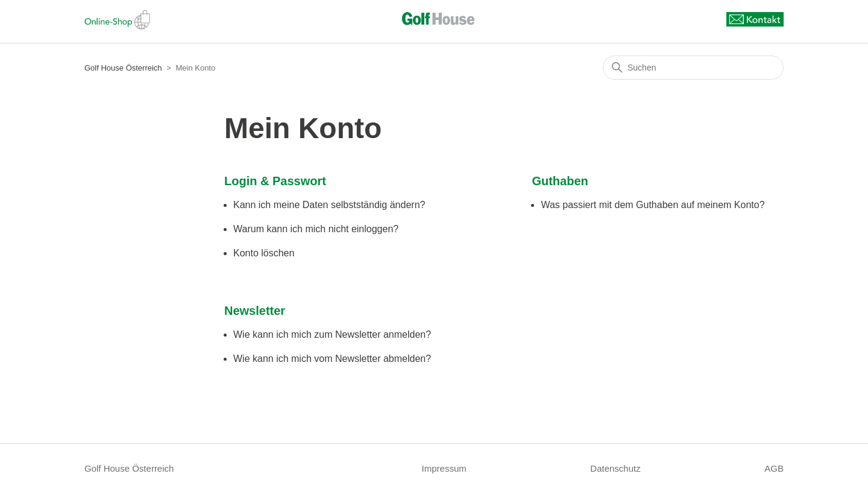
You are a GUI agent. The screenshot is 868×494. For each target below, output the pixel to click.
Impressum (444, 468)
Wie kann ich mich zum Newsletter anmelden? (332, 334)
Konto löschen (264, 253)
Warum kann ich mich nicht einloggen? (316, 229)
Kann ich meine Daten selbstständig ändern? (329, 205)
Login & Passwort (275, 181)
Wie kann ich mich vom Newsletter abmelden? (332, 359)
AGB (774, 468)
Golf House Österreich (123, 68)
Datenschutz (615, 468)
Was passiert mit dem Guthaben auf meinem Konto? (653, 205)
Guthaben (560, 181)
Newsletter (255, 311)
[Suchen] (693, 68)
